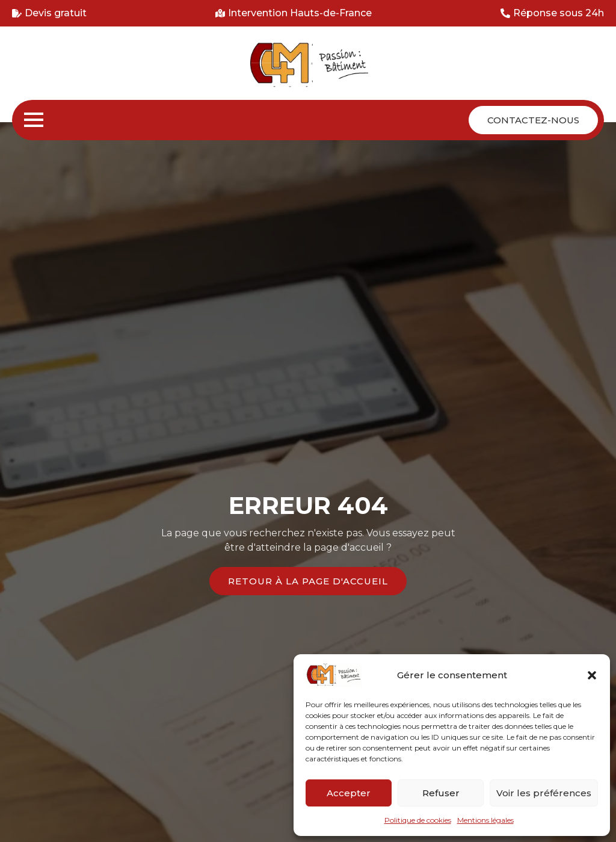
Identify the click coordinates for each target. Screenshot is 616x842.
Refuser (441, 793)
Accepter (349, 793)
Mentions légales (485, 820)
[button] (592, 675)
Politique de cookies (418, 820)
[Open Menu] (34, 120)
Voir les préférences (544, 793)
